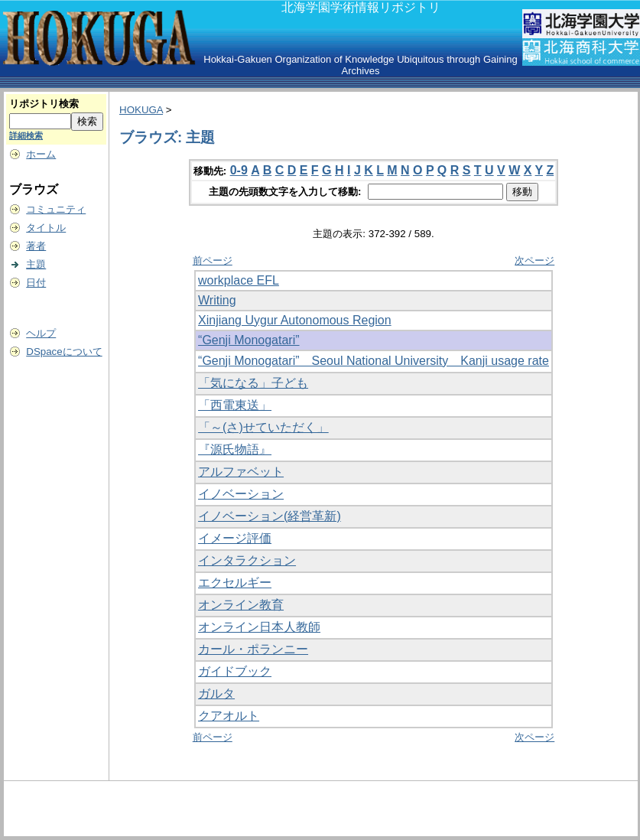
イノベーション (241, 494)
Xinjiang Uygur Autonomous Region (295, 320)
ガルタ (216, 693)
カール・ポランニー (253, 649)
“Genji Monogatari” (249, 340)
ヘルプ (41, 333)
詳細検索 (26, 135)
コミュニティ (56, 209)
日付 (36, 283)
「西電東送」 (235, 405)
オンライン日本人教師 (259, 627)
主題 (36, 264)
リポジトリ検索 (44, 104)
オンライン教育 (241, 605)
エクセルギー (235, 583)
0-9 (239, 170)
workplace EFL (239, 280)
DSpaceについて (64, 352)
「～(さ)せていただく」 (263, 427)
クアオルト (229, 716)
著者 (36, 246)
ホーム (41, 154)
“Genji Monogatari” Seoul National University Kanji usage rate (374, 361)
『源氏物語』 (235, 449)
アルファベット (241, 472)
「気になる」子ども (253, 383)
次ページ (534, 260)
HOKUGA (141, 110)
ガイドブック (235, 671)
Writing (217, 300)
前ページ (213, 260)
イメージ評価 (235, 538)
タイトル (46, 228)
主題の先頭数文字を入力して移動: (286, 192)
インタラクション (247, 560)
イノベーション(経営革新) (270, 516)
